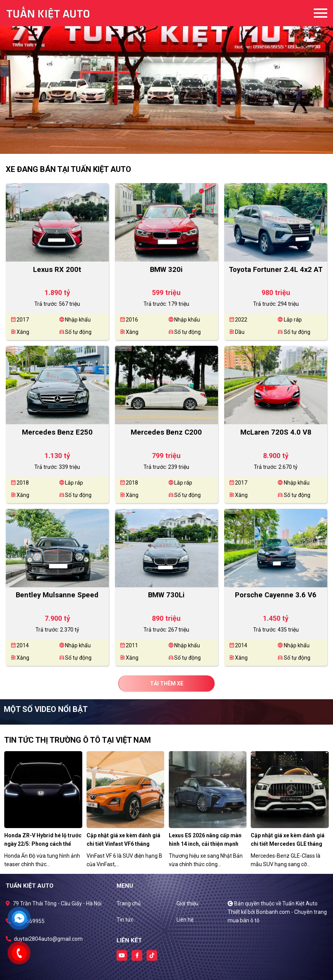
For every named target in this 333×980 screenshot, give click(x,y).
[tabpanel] (166, 77)
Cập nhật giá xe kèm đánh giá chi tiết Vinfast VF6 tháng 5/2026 (123, 844)
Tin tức (125, 920)
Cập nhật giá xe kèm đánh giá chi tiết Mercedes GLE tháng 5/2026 (288, 844)
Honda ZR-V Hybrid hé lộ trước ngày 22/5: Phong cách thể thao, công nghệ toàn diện (43, 844)
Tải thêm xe (167, 683)
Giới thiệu (187, 903)
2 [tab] (170, 142)
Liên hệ (185, 920)
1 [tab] (163, 142)
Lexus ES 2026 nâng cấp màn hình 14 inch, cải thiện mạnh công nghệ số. (205, 844)
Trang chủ (129, 903)
